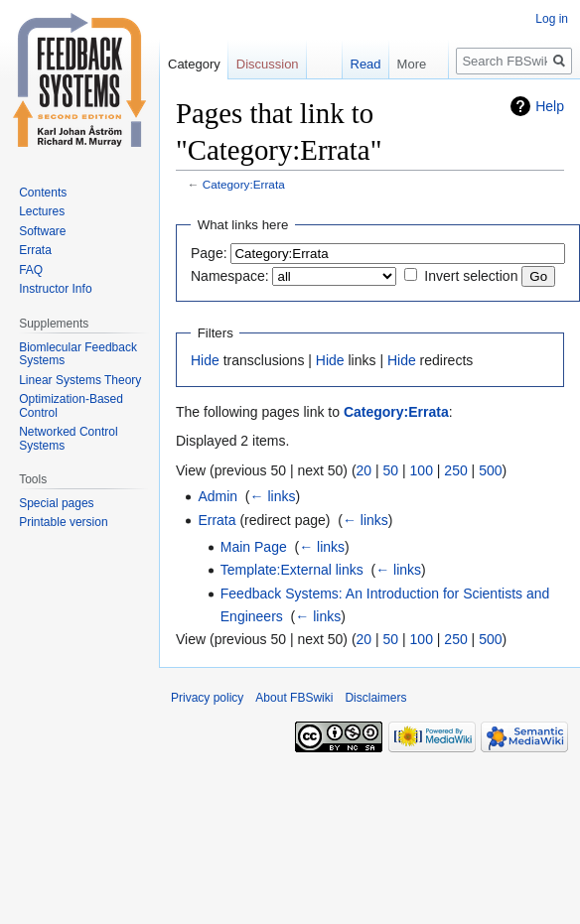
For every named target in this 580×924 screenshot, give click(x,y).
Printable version (63, 522)
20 (364, 470)
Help (550, 106)
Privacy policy (207, 698)
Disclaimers (375, 698)
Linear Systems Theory (80, 380)
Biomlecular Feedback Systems (78, 354)
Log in (552, 19)
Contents (43, 193)
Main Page (254, 547)
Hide (205, 360)
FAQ (31, 270)
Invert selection (471, 276)
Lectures (42, 211)
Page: (209, 253)
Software (42, 231)
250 (455, 470)
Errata (217, 520)
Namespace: (230, 276)
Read (356, 64)
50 (391, 470)
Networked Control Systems (68, 439)
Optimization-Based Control (71, 406)
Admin (217, 496)
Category (194, 64)
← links (273, 496)
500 (490, 470)
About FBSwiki (294, 698)
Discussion (268, 64)
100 (422, 470)
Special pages (56, 503)
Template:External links (292, 570)
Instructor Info (55, 289)
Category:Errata (244, 184)
